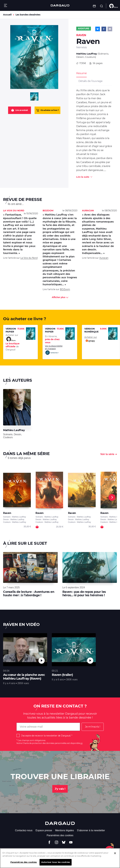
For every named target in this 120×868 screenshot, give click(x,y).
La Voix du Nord (29, 258)
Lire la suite (83, 177)
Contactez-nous (24, 830)
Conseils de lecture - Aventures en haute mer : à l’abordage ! (29, 594)
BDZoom (65, 289)
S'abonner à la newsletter (91, 830)
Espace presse (44, 830)
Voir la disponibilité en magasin (54, 350)
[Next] (112, 497)
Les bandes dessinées (28, 15)
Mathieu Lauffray (87, 54)
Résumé (81, 73)
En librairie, (52, 339)
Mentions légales (64, 830)
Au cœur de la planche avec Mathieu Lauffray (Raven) (24, 677)
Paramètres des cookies (60, 835)
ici (81, 743)
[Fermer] (115, 855)
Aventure (84, 28)
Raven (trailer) (62, 675)
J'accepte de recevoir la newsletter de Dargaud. (46, 736)
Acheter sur (91, 339)
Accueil (7, 15)
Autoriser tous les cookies (56, 864)
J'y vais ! (60, 789)
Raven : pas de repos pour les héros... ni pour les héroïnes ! (84, 594)
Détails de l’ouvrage (90, 81)
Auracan (104, 258)
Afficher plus (60, 297)
